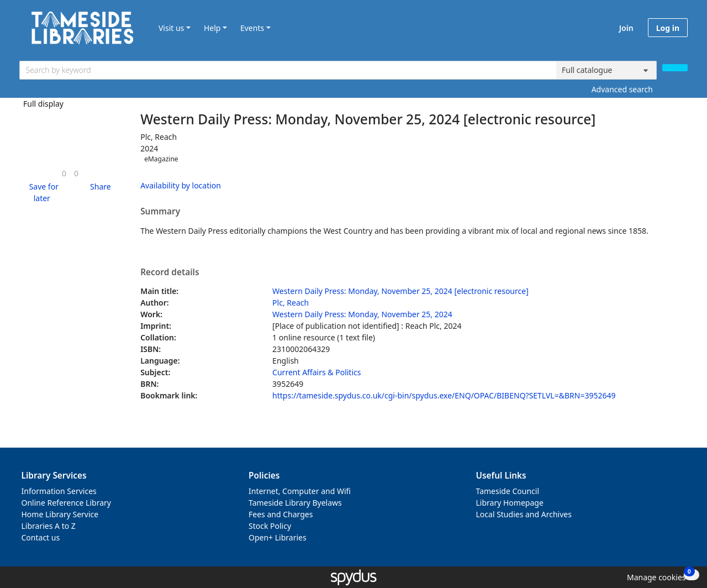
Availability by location (181, 185)
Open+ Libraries (278, 537)
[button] (42, 192)
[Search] (675, 68)
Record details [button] (170, 272)
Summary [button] (160, 212)
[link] (64, 173)
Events (252, 28)
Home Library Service (60, 514)
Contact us (41, 537)
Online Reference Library (66, 503)
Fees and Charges (281, 514)
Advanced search (622, 89)
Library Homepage (510, 503)
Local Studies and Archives (524, 514)
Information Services (59, 491)
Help (212, 28)
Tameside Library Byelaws (295, 503)
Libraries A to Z (49, 526)
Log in (668, 28)
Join (626, 28)
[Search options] (606, 70)
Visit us (171, 28)
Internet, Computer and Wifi (300, 491)
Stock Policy (270, 526)
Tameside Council (508, 491)
